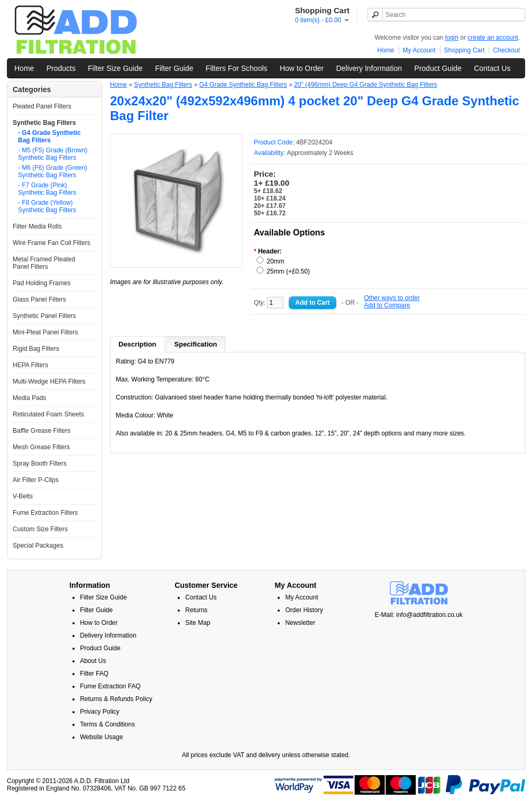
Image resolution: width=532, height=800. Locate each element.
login (452, 38)
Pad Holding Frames (42, 283)
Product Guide (438, 68)
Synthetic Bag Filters (44, 123)
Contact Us (492, 68)
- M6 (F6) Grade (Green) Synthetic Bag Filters (53, 171)
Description (137, 344)
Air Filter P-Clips (36, 480)
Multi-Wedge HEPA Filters (49, 381)
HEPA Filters (30, 365)
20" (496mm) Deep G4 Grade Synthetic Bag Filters (365, 85)
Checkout (506, 50)
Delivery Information (369, 68)
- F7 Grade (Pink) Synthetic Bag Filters (47, 189)
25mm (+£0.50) (288, 271)
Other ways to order (392, 298)
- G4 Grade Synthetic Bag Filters (49, 137)
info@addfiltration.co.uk (429, 615)
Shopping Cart (465, 50)
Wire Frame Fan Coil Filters (52, 243)
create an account (493, 38)
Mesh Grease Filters (41, 447)
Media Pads (29, 398)
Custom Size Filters (40, 529)
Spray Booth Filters (40, 463)
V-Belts (23, 496)
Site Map (198, 623)
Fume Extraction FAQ (110, 686)
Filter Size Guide (115, 68)
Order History (304, 610)
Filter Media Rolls (37, 226)
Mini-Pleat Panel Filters (45, 332)
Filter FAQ (94, 674)
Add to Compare (387, 305)
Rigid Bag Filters (36, 349)
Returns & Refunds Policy (116, 699)
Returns (196, 610)
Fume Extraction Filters (45, 513)
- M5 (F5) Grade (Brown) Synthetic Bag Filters (53, 154)
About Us (93, 661)
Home (386, 50)
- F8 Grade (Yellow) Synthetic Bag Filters (47, 206)
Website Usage (101, 737)
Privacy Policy (100, 712)
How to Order (302, 68)
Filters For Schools (237, 68)
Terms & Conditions (107, 724)
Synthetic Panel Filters (44, 316)
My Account (419, 50)
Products (61, 68)
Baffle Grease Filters (42, 431)
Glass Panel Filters (39, 299)
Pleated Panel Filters (42, 106)
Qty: (269, 303)
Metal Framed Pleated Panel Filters (44, 263)
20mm (275, 261)
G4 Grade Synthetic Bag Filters (243, 85)
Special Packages (38, 546)
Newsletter (300, 623)
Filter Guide (174, 68)
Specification (196, 344)
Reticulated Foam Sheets (48, 414)
